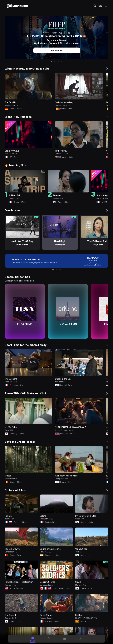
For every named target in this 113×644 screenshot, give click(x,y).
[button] (51, 61)
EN (100, 6)
